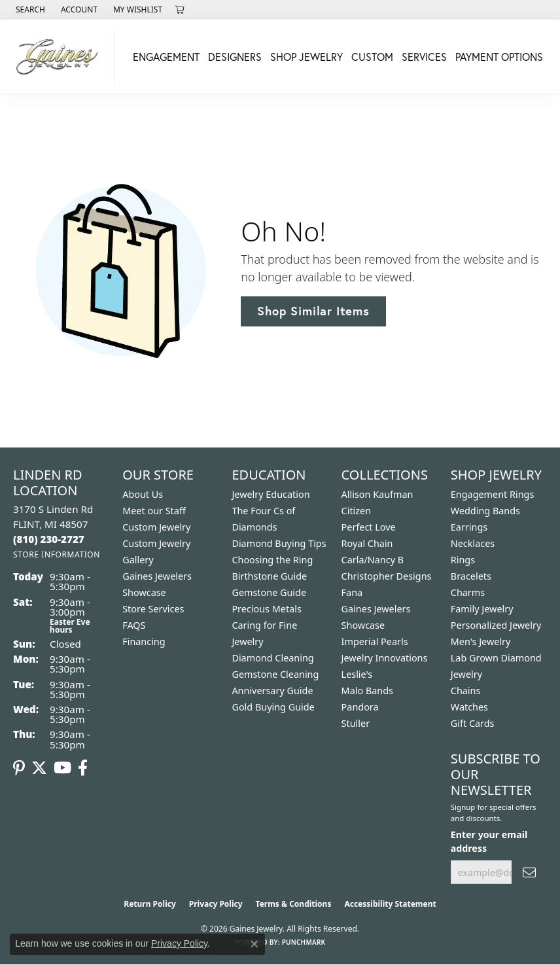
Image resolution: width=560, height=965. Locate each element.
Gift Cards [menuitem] (473, 723)
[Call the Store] (49, 539)
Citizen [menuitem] (357, 511)
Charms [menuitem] (468, 592)
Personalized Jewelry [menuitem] (496, 625)
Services (424, 57)
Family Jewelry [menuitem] (482, 609)
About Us (143, 494)
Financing (144, 641)
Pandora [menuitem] (360, 707)
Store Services (153, 609)
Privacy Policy (216, 904)
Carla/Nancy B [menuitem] (373, 560)
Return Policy (150, 904)
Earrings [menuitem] (469, 527)
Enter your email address (489, 841)
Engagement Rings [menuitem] (493, 494)
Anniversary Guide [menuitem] (272, 691)
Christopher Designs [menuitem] (387, 576)
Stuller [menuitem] (356, 723)
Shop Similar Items (313, 311)
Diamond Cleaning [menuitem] (272, 658)
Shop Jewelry (306, 57)
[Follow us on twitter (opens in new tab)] (39, 768)
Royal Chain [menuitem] (367, 543)
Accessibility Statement (390, 904)
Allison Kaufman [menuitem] (377, 494)
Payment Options (499, 57)
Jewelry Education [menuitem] (271, 494)
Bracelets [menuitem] (471, 576)
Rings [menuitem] (463, 560)
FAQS (134, 625)
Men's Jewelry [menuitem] (481, 641)
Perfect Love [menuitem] (369, 527)
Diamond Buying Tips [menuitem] (279, 543)
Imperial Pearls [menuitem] (375, 641)
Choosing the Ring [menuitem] (272, 560)
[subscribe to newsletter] (529, 872)
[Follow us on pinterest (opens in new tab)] (19, 768)
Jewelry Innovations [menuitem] (385, 658)
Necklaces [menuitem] (473, 543)
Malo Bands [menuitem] (367, 691)
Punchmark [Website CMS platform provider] (304, 942)
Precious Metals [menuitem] (266, 609)
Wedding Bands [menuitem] (485, 511)
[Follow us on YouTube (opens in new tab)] (62, 768)
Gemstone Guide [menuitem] (269, 592)
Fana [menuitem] (352, 592)
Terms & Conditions (294, 904)
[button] (29, 10)
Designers (235, 57)
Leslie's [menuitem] (357, 674)
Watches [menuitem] (469, 707)
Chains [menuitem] (466, 691)
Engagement (166, 57)
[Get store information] (57, 554)
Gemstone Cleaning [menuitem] (275, 674)
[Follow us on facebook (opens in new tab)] (83, 768)
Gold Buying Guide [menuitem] (273, 707)
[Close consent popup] (254, 944)
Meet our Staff (154, 511)
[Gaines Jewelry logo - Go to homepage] (61, 57)
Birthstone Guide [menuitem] (269, 576)
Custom (372, 57)
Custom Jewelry (156, 527)
